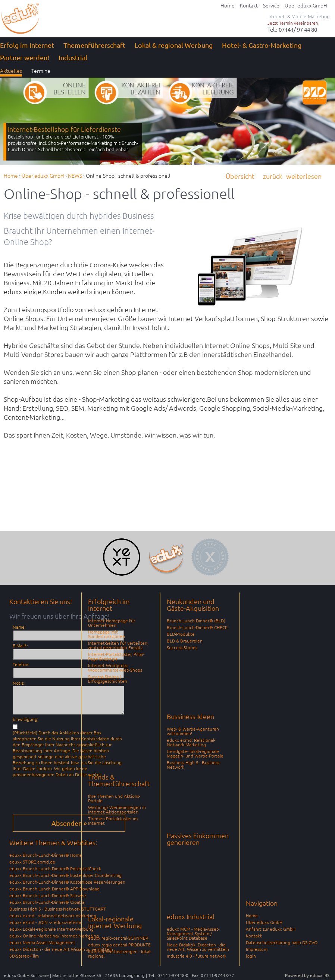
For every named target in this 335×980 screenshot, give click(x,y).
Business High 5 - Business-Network (194, 765)
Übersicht (240, 176)
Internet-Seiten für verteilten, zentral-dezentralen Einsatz (118, 645)
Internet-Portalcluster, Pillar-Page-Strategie (116, 656)
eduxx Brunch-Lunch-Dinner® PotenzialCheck (55, 868)
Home (252, 915)
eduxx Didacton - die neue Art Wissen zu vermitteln (61, 949)
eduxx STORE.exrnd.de (32, 862)
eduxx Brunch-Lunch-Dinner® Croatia (47, 902)
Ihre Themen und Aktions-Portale (114, 798)
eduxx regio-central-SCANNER (118, 938)
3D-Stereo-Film (24, 956)
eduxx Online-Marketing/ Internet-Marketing (54, 936)
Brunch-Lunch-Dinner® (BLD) (196, 620)
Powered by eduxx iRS (307, 975)
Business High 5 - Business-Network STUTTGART (58, 909)
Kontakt (254, 936)
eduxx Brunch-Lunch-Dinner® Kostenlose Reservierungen (67, 882)
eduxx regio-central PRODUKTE (119, 945)
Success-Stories (182, 647)
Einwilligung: (26, 719)
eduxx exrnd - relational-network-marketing (53, 915)
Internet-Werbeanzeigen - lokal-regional (120, 953)
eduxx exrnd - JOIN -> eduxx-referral (46, 922)
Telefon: (21, 664)
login (251, 956)
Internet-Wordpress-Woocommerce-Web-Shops (115, 668)
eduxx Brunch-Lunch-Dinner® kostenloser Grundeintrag (65, 875)
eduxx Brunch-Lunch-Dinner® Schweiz (48, 895)
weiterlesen (304, 176)
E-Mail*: (20, 645)
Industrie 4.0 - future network (197, 956)
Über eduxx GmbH (264, 922)
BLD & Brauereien (185, 641)
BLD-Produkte (181, 634)
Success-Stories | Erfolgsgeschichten (108, 679)
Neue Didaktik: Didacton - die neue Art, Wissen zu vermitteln (198, 947)
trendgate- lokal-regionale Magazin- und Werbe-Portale (195, 753)
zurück (273, 176)
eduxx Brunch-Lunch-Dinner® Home (46, 855)
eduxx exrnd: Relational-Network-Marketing (191, 742)
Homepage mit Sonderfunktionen (107, 634)
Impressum (257, 949)
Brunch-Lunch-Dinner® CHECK (197, 627)
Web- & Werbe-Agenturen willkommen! (193, 731)
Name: (19, 627)
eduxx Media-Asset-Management (42, 942)
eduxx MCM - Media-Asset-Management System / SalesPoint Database (193, 933)
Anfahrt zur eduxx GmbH (271, 929)
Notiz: (19, 683)
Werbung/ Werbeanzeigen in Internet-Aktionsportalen (117, 809)
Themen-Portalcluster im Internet (113, 821)
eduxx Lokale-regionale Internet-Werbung (51, 929)
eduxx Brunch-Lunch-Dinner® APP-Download (54, 889)
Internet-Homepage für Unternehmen (112, 623)
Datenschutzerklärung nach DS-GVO (282, 942)
